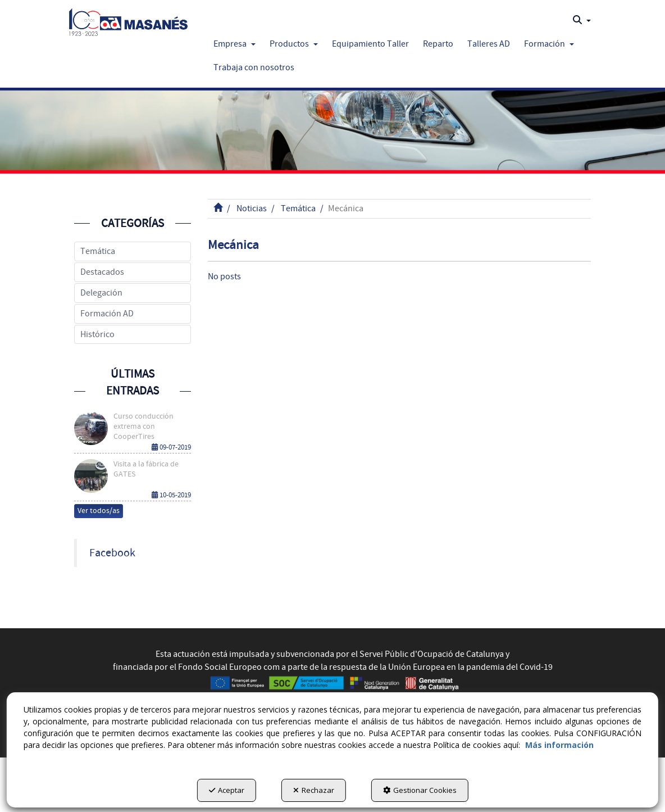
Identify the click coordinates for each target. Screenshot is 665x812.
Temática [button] (98, 251)
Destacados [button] (102, 272)
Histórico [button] (97, 334)
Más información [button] (559, 745)
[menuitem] (582, 20)
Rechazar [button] (314, 790)
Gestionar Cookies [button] (420, 790)
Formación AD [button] (107, 314)
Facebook (112, 553)
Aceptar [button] (227, 790)
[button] (128, 20)
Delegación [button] (101, 293)
